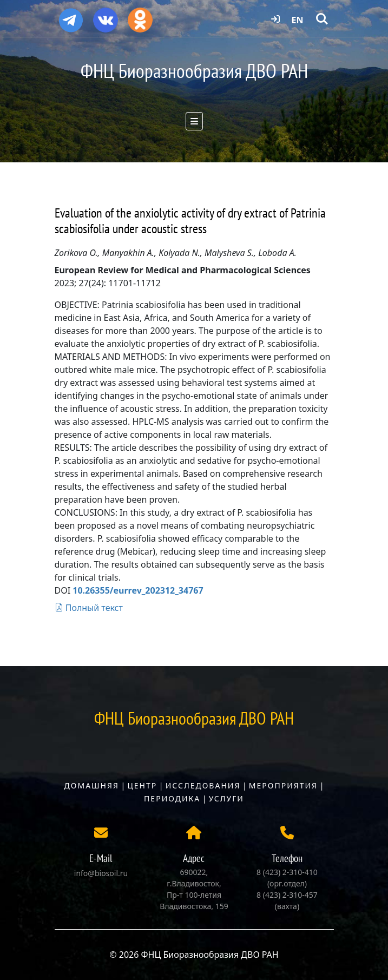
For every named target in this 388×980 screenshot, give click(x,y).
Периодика (172, 798)
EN (298, 20)
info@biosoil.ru (101, 873)
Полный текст (89, 608)
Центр (142, 785)
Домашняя (92, 785)
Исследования (203, 785)
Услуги (226, 798)
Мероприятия (283, 785)
